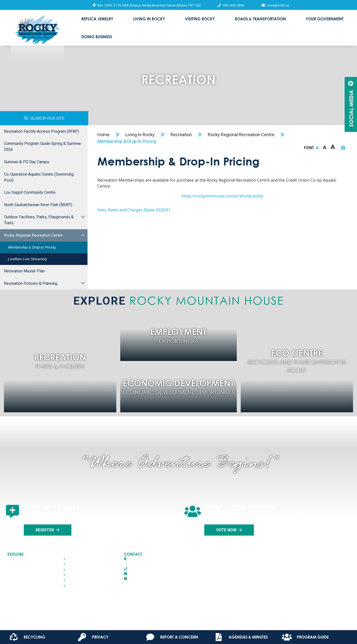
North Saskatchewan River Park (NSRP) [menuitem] (38, 205)
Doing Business (20, 586)
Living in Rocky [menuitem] (149, 19)
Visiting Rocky (19, 570)
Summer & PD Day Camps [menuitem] (27, 162)
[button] (83, 217)
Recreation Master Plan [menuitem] (24, 271)
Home (104, 135)
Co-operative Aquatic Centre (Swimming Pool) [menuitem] (39, 177)
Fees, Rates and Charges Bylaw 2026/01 (134, 210)
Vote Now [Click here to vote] (226, 530)
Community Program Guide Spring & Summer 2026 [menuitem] (43, 146)
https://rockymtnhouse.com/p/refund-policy (222, 196)
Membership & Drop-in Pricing (127, 141)
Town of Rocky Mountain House (37, 36)
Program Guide (305, 637)
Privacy (93, 637)
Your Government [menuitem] (325, 19)
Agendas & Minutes (241, 637)
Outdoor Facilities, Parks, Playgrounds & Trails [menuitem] (39, 220)
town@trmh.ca (136, 574)
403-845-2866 (135, 569)
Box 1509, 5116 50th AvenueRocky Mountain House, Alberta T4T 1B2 (152, 561)
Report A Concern (172, 637)
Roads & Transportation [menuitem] (260, 19)
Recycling (27, 637)
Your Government (22, 580)
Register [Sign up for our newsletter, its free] (45, 530)
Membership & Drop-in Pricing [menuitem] (32, 247)
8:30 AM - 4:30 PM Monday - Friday (161, 579)
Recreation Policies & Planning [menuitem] (31, 283)
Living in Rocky (140, 135)
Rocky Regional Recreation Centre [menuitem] (33, 235)
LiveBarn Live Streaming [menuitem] (27, 259)
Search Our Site (47, 118)
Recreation (181, 135)
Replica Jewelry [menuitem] (97, 19)
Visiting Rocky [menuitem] (200, 19)
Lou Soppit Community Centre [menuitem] (30, 192)
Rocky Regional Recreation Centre (241, 135)
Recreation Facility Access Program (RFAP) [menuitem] (42, 131)
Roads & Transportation (27, 575)
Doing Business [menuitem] (97, 37)
